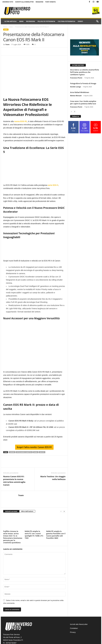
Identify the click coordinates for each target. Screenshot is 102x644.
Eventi (80, 21)
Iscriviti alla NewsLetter (24, 2)
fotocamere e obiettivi (24, 452)
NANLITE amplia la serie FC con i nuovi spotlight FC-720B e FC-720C (34, 535)
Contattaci (74, 628)
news (36, 452)
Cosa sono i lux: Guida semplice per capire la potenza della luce (83, 102)
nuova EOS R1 (21, 121)
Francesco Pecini (76, 78)
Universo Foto (8, 2)
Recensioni (31, 21)
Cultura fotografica (66, 21)
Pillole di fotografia (46, 21)
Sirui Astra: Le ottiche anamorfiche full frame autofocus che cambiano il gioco (85, 72)
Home (5, 27)
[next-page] (64, 511)
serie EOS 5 (53, 185)
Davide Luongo (76, 87)
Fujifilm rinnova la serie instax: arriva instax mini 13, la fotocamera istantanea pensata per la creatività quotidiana (13, 537)
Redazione (39, 2)
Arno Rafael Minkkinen (80, 92)
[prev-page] (61, 511)
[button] (97, 21)
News (21, 21)
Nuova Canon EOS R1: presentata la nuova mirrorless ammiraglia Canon (14, 481)
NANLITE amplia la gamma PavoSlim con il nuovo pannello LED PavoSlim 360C (56, 535)
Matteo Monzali (76, 96)
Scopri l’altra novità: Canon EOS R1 (34, 447)
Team (7, 44)
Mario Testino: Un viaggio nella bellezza (53, 478)
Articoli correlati (11, 511)
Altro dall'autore (27, 511)
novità (42, 452)
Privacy (73, 632)
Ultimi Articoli (10, 21)
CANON (12, 452)
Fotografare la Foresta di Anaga (83, 83)
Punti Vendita (50, 2)
